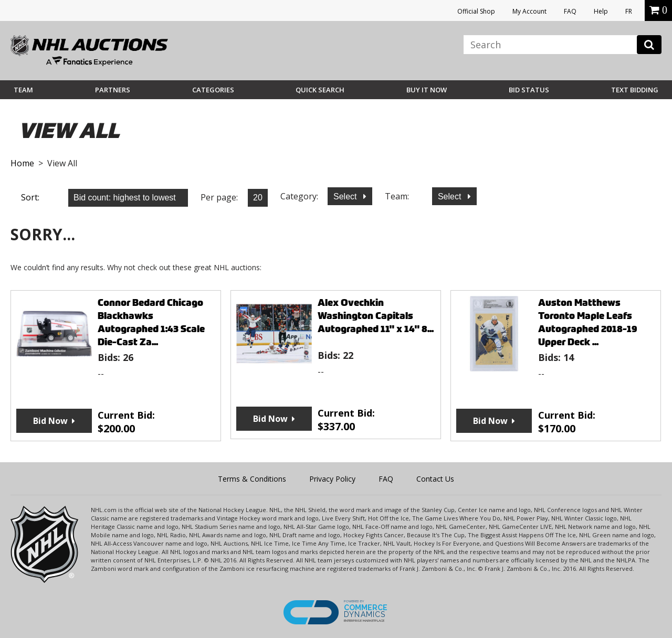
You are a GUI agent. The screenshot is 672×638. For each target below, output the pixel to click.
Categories (213, 90)
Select (346, 196)
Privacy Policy (332, 479)
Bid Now (50, 421)
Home (22, 163)
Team (23, 90)
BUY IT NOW (427, 90)
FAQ (570, 11)
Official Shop (476, 11)
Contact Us (435, 479)
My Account (529, 11)
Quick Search (320, 90)
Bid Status (529, 90)
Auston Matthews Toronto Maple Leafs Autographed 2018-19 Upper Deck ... (588, 322)
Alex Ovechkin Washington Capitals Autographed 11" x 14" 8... (376, 316)
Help (601, 11)
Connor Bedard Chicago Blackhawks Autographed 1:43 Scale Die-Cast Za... (151, 322)
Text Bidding (635, 90)
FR (629, 11)
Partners (113, 90)
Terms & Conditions (252, 479)
